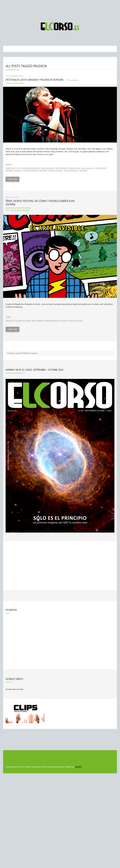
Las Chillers (87, 168)
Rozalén (43, 171)
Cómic (8, 317)
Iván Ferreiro (62, 168)
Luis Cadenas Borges (20, 210)
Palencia (18, 171)
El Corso (74, 80)
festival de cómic (23, 321)
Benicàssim (10, 168)
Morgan (9, 171)
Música (9, 164)
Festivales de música (31, 168)
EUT (18, 168)
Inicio (8, 63)
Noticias (15, 63)
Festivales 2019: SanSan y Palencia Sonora (34, 80)
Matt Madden (38, 321)
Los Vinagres (100, 168)
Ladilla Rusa (75, 168)
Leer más (12, 179)
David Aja (10, 321)
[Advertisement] (60, 10)
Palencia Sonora (30, 171)
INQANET (78, 767)
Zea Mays (83, 171)
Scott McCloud (76, 321)
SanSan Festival (55, 171)
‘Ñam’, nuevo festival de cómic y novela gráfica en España (40, 203)
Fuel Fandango (48, 168)
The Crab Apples (71, 171)
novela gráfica (52, 321)
